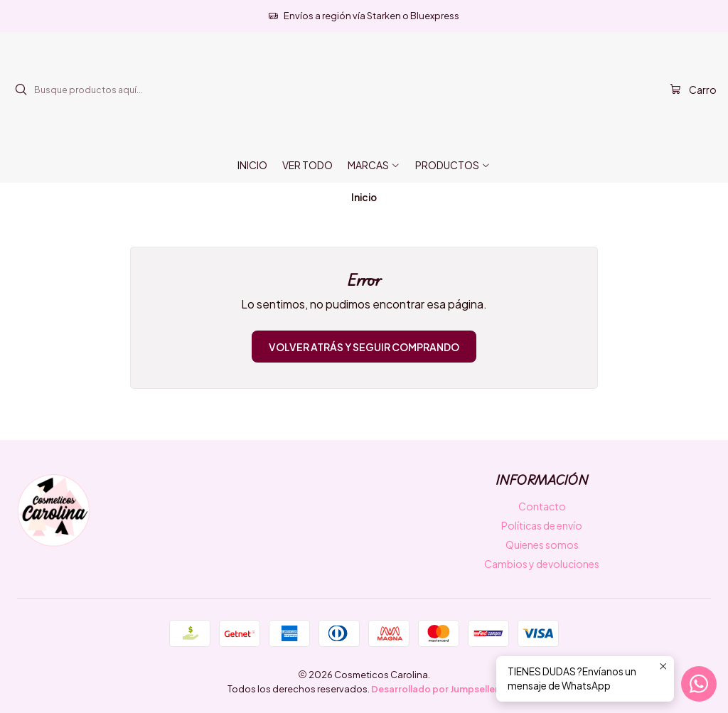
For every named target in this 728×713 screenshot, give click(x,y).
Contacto (542, 506)
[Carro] (693, 90)
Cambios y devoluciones (542, 564)
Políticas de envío (542, 525)
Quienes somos (542, 545)
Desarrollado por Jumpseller (435, 689)
